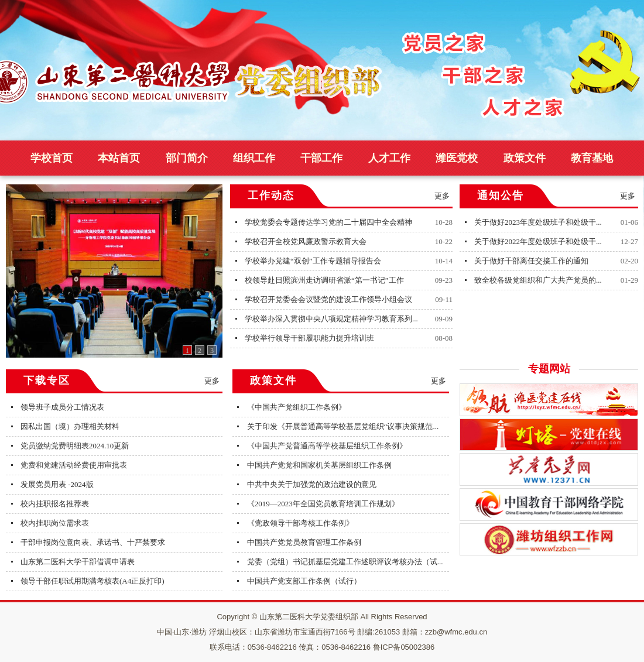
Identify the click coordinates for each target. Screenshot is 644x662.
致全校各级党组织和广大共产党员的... (538, 280)
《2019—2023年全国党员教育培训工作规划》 (323, 504)
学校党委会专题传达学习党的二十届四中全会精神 (328, 222)
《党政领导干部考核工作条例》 (300, 523)
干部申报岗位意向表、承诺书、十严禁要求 (93, 542)
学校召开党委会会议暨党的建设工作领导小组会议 (328, 299)
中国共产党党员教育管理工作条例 (304, 542)
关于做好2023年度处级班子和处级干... (538, 222)
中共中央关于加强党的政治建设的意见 (312, 484)
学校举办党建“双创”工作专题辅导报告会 (313, 261)
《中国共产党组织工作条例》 (297, 407)
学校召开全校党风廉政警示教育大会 (306, 241)
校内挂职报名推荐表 (55, 504)
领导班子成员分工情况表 (62, 407)
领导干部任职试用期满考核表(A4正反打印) (93, 581)
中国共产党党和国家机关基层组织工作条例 (319, 465)
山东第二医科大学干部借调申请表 (78, 562)
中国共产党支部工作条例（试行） (304, 581)
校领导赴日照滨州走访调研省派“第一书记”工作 (324, 280)
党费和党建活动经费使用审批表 (74, 465)
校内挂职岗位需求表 (55, 523)
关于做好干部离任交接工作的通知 (531, 261)
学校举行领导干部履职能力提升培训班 (309, 338)
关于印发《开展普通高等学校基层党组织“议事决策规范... (343, 426)
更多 (442, 196)
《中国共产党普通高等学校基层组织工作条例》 (327, 446)
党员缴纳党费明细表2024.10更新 (75, 446)
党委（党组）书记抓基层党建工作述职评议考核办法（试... (345, 562)
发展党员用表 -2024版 (57, 484)
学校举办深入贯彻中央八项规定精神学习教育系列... (331, 319)
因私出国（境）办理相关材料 (70, 426)
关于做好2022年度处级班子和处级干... (538, 241)
